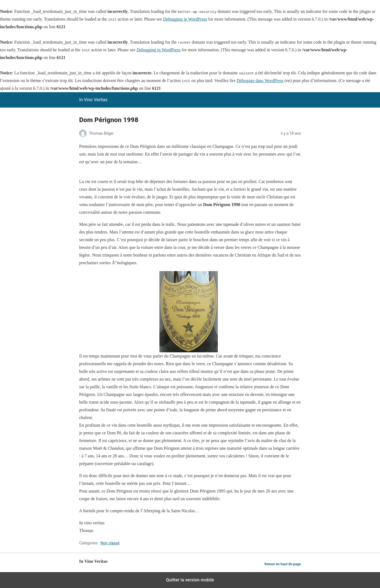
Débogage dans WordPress (260, 81)
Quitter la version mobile (190, 580)
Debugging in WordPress (185, 19)
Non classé (110, 543)
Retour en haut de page (283, 564)
